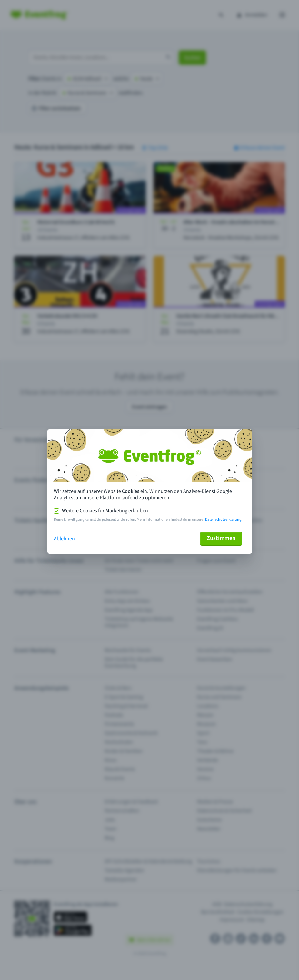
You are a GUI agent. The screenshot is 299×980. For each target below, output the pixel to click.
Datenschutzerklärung (223, 519)
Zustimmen (221, 538)
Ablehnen (64, 539)
